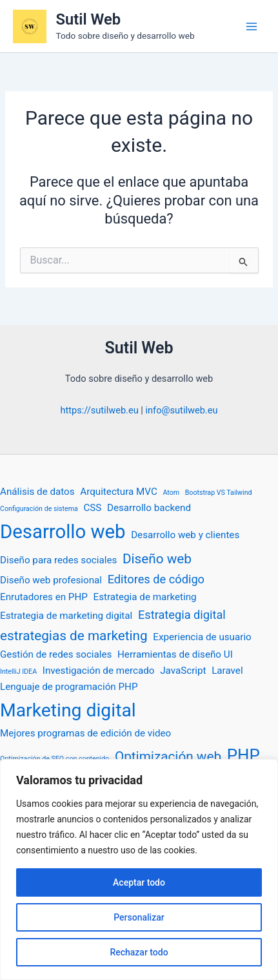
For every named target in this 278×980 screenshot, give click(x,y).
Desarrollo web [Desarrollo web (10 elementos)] (63, 532)
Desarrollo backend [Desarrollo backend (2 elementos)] (149, 508)
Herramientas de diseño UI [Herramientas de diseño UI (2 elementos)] (175, 654)
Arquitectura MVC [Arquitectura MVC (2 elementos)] (119, 492)
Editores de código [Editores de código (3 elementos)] (156, 579)
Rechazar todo (139, 952)
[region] (139, 870)
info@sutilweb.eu (181, 410)
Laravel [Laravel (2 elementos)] (227, 671)
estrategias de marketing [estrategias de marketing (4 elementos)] (74, 636)
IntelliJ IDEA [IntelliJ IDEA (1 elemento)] (18, 672)
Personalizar (139, 917)
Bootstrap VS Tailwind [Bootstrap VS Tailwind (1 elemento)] (219, 493)
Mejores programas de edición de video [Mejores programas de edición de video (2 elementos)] (85, 733)
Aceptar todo (139, 882)
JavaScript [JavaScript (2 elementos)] (183, 671)
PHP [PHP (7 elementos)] (243, 755)
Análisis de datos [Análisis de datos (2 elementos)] (37, 492)
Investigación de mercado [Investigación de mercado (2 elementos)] (99, 671)
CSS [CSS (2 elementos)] (92, 508)
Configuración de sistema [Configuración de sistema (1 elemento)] (39, 509)
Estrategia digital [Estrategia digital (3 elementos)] (182, 615)
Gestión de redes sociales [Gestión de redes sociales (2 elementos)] (56, 654)
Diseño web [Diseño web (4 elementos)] (157, 559)
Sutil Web (88, 19)
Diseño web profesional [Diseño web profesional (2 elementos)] (51, 580)
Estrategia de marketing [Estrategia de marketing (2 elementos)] (145, 597)
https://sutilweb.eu (100, 410)
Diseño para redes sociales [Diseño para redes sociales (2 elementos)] (58, 560)
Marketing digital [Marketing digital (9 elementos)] (68, 710)
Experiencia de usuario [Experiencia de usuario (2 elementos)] (202, 637)
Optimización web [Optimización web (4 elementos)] (168, 756)
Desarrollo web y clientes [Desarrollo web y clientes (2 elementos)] (185, 535)
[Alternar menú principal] (252, 26)
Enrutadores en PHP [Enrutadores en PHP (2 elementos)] (44, 597)
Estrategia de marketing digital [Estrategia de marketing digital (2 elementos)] (66, 616)
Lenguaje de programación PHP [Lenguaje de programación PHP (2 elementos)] (69, 687)
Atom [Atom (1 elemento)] (171, 493)
